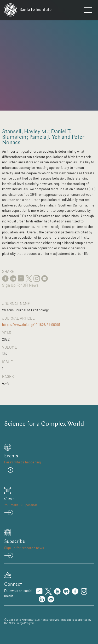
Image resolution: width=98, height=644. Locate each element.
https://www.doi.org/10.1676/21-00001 (31, 325)
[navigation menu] (88, 11)
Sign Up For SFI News (20, 285)
